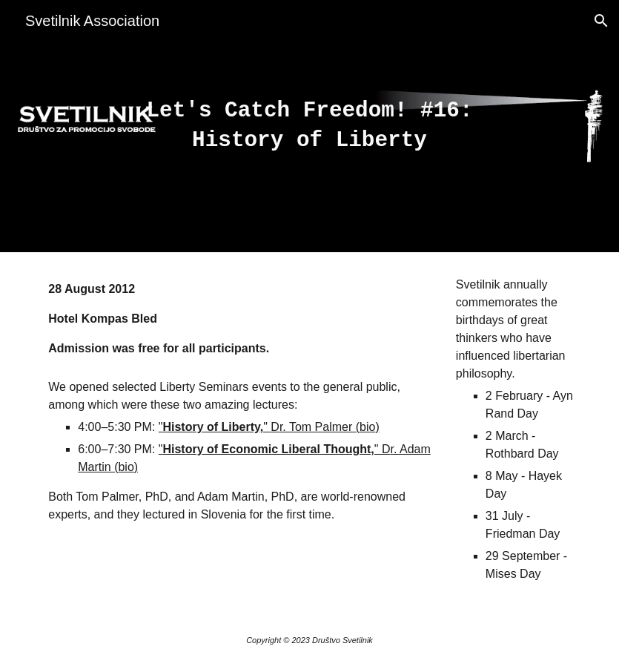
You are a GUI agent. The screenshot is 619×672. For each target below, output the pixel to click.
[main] (309, 126)
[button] (601, 21)
